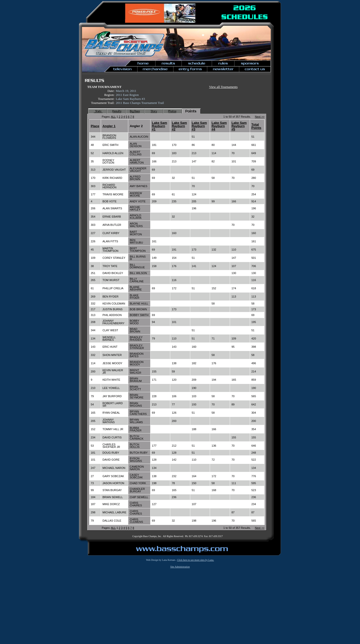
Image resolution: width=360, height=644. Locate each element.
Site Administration (180, 567)
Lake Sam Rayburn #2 (179, 126)
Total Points (256, 126)
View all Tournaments (223, 87)
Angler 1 (109, 126)
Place (95, 126)
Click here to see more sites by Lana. (195, 560)
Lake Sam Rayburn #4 (219, 126)
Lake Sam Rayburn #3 (199, 126)
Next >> (260, 117)
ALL (113, 117)
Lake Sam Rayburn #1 (160, 126)
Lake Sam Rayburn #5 (239, 126)
